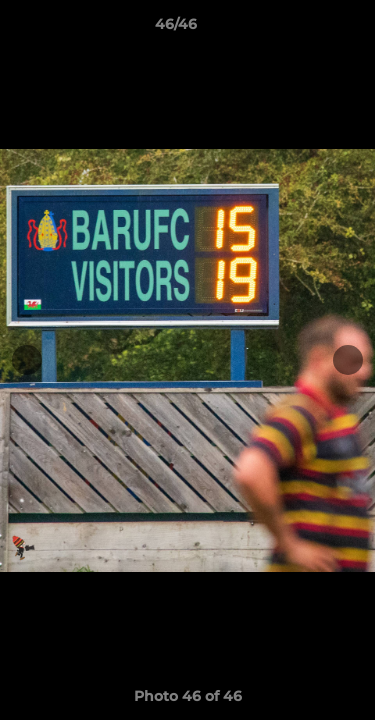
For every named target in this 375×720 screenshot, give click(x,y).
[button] (303, 29)
